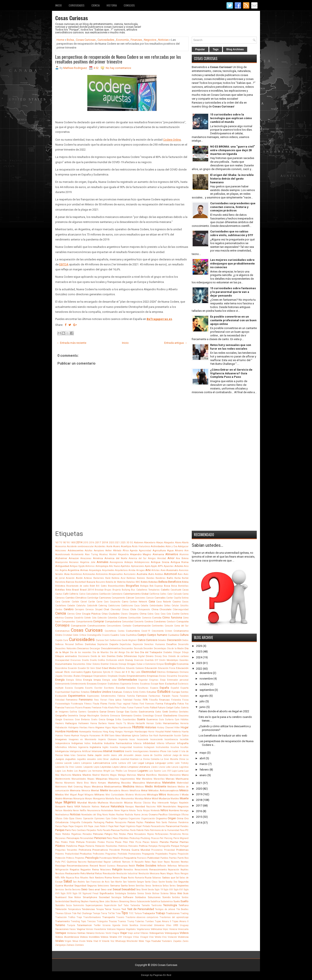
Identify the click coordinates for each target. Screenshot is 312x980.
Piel (162, 838)
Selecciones (103, 886)
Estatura (128, 692)
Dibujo (185, 652)
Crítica (83, 635)
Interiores (97, 751)
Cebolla (144, 606)
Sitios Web (176, 893)
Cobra (150, 614)
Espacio (154, 688)
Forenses (150, 704)
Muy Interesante (160, 803)
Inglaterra (95, 747)
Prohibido (122, 854)
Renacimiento (141, 870)
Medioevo (172, 787)
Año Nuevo (114, 566)
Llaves (154, 767)
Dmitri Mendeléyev (169, 660)
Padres (110, 822)
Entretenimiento (78, 684)
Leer (135, 763)
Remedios (128, 870)
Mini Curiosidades (115, 795)
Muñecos (103, 803)
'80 (64, 543)
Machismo (66, 775)
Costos (121, 631)
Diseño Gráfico (98, 660)
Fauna (175, 696)
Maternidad (183, 783)
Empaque (87, 676)
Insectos (114, 747)
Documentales (64, 664)
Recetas (185, 862)
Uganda (116, 925)
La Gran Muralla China (173, 759)
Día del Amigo (117, 652)
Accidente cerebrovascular (80, 546)
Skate (186, 893)
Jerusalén (128, 755)
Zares (185, 941)
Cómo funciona (172, 617)
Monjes (89, 799)
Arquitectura (121, 570)
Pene (130, 834)
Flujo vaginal (123, 704)
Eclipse (160, 664)
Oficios (59, 819)
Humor (75, 735)
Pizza (138, 842)
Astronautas (89, 574)
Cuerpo (142, 635)
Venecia (173, 929)
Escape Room (158, 684)
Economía (122, 40)
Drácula (114, 664)
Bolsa (70, 40)
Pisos (118, 842)
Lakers (77, 763)
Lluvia (162, 767)
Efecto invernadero (73, 672)
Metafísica (135, 791)
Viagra (116, 933)
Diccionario (84, 656)
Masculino (139, 783)
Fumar (130, 708)
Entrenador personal (178, 680)
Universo (159, 925)
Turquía (71, 925)
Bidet (92, 586)
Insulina (175, 747)
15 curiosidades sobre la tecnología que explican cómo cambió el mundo (231, 118)
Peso (115, 838)
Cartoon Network (138, 602)
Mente (104, 790)
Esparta (184, 688)
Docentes (184, 660)
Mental (95, 790)
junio (203, 707)
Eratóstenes (114, 684)
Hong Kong (108, 732)
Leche (114, 763)
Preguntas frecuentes (66, 850)
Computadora (113, 621)
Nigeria (124, 810)
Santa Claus (151, 882)
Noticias (163, 40)
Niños (164, 810)
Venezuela (183, 929)
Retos (98, 873)
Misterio (130, 795)
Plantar (174, 842)
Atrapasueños (116, 574)
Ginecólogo (148, 716)
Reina (95, 870)
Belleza (163, 582)
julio (202, 701)
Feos (96, 700)
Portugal (184, 846)
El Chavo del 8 (119, 672)
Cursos (100, 640)
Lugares (143, 771)
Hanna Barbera (98, 723)
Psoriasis (142, 858)
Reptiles (184, 870)
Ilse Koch (154, 736)
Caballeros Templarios (148, 590)
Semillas (140, 886)
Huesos (59, 736)
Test (124, 909)
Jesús (138, 755)
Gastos (134, 712)
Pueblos (164, 858)
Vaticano (111, 929)
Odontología (174, 815)
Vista (89, 941)
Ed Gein (91, 668)
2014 (79, 542)
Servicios (60, 890)
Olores (79, 819)
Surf (120, 905)
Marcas (170, 779)
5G (132, 543)
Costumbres (133, 631)
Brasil (76, 590)
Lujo (174, 771)
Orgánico (123, 819)
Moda (185, 795)
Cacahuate (176, 590)
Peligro (108, 834)
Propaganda (148, 854)
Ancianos (74, 562)
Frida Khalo (108, 708)
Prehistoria (85, 850)
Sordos (185, 897)
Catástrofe (92, 606)
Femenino (72, 700)
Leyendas (106, 767)
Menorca (86, 791)
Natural (105, 806)
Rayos (167, 862)
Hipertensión (125, 728)
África (126, 551)
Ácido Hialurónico (141, 546)
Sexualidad (128, 889)
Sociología (116, 897)
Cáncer (130, 598)
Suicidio (60, 905)
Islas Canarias (78, 755)
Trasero (120, 917)
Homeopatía (85, 732)
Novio (105, 815)
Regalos (75, 870)
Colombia (112, 618)
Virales (59, 941)
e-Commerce (150, 664)
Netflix (83, 810)
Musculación (116, 803)
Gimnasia (115, 716)
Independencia (63, 743)
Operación (88, 819)
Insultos (184, 747)
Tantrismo (156, 905)
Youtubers (167, 941)
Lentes (170, 763)
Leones (79, 767)
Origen (172, 818)
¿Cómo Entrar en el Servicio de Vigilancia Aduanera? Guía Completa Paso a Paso (231, 373)
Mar (139, 779)
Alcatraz (104, 554)
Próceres (60, 854)
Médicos (140, 787)
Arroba (132, 570)
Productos (86, 854)
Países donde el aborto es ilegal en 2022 (224, 711)
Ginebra (137, 716)
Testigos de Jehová (165, 909)
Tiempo (96, 913)
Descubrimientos (111, 648)
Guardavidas (129, 720)
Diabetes (168, 652)
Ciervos (71, 614)
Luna (181, 771)
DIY (157, 660)
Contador (127, 626)
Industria (97, 743)
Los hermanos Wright (99, 771)
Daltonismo (115, 640)
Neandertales (170, 807)
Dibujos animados (66, 656)
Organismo (134, 819)
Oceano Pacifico (158, 815)
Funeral (138, 708)
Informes (72, 747)
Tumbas (149, 921)
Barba (178, 578)
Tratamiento (63, 921)
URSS (176, 925)
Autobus (159, 574)
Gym (177, 720)
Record (94, 866)
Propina (173, 854)
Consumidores (114, 626)
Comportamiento (84, 622)
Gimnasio (127, 716)
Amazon (74, 558)
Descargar (95, 648)
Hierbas (83, 728)
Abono (178, 543)
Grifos (118, 720)
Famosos (142, 696)
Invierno (154, 751)
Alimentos (172, 554)
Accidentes (100, 546)
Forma (159, 704)
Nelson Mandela (64, 810)
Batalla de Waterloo (116, 582)
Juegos (60, 759)
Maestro (105, 775)
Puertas (173, 858)
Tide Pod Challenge (82, 913)
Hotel (168, 732)
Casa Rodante (164, 602)
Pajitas (140, 822)
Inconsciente (156, 739)
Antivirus (90, 566)
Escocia (69, 688)
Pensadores (140, 834)
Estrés (143, 692)
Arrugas (141, 570)
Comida (157, 618)
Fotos (181, 704)
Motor (148, 798)
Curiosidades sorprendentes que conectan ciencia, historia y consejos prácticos (233, 207)
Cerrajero (79, 609)
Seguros (92, 886)
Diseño (85, 660)
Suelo (177, 901)
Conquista (182, 621)
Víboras (144, 933)
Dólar (89, 664)
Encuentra (172, 676)
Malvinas (132, 775)
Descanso (83, 648)
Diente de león (98, 656)
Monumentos (128, 799)
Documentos (79, 664)
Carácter (66, 602)
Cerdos (59, 609)
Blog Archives (235, 49)
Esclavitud (171, 684)
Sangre (140, 882)
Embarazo (173, 672)
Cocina (69, 618)
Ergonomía (126, 684)
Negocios (150, 40)
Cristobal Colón (71, 635)
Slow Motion (75, 897)
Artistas (156, 570)
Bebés (144, 582)
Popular (200, 49)
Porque (175, 846)
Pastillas (125, 830)
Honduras (97, 732)
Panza (58, 826)
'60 (57, 543)
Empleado (113, 676)
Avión (79, 578)
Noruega (184, 810)
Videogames (157, 933)
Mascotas (126, 783)
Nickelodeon (107, 810)
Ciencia (96, 5)
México (184, 790)
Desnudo (138, 648)
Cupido (59, 640)
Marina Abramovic (65, 783)
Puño (58, 862)
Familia (131, 696)
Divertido (149, 660)
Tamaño (146, 905)
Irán (169, 751)
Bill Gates (101, 586)
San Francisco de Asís (98, 882)
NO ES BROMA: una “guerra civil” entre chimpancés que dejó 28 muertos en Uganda (232, 150)
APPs (160, 566)
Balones (141, 578)
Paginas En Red (162, 975)
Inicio (58, 5)
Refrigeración (62, 870)
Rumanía (140, 878)
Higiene (100, 727)
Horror (151, 732)
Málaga (122, 775)
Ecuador (82, 668)
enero (203, 775)
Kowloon (134, 759)
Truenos (122, 921)
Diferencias (130, 656)
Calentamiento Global (136, 594)
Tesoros (116, 909)
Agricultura (159, 550)
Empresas (153, 676)
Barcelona (60, 582)
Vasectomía (100, 929)
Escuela (120, 688)
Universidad (146, 925)
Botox (69, 590)
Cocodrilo (79, 618)
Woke (141, 941)
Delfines (79, 644)
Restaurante (72, 873)
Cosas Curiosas (72, 18)
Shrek (144, 890)
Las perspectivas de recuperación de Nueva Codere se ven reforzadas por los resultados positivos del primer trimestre (118, 59)
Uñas (169, 925)
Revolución (109, 873)
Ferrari (104, 700)
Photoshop (135, 838)
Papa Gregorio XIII (78, 826)
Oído (66, 819)
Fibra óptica (115, 700)
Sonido (166, 897)
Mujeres (70, 802)
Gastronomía (146, 712)
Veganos (121, 929)
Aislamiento (77, 554)
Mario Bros (83, 783)
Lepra (97, 767)
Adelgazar (183, 546)
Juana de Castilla (152, 755)
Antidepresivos (142, 562)
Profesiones (99, 854)
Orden (114, 819)
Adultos (89, 551)
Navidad (140, 806)
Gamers (82, 712)
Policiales (133, 846)
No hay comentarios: (119, 68)
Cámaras (60, 598)
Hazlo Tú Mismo (125, 723)
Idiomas (126, 735)
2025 (123, 543)
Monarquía (79, 799)
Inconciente (143, 739)
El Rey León (134, 672)
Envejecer (102, 684)
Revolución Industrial (127, 874)
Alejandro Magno (141, 554)
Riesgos (184, 874)
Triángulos (102, 921)
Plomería (90, 846)
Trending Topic (78, 921)
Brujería (117, 590)
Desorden (148, 648)
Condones (160, 621)
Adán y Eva (171, 546)
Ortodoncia (62, 822)
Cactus (59, 594)
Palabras (150, 822)
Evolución (61, 696)
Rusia (148, 878)
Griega (110, 719)
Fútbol (154, 707)
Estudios (164, 692)
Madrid (96, 775)
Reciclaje (60, 866)
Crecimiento (158, 631)
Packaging (99, 822)
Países (131, 822)
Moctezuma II (174, 795)
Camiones (105, 598)
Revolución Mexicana (149, 874)
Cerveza (89, 609)
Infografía (183, 743)
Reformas (172, 866)
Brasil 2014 (87, 590)
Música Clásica (142, 803)
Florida (112, 704)
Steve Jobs (105, 901)
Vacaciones (62, 929)
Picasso (155, 838)
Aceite (109, 546)
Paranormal (173, 826)
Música (128, 803)
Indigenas (77, 743)
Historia (112, 5)
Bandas (150, 578)
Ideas (118, 736)
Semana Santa (119, 886)
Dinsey (158, 656)
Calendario (117, 594)
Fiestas (137, 700)
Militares (99, 795)
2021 (117, 543)
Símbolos (132, 893)
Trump (131, 921)
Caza (137, 606)
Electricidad (149, 672)
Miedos (59, 795)
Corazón (169, 626)
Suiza (69, 905)
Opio (108, 819)
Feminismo (86, 700)
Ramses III (128, 862)
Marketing (114, 783)
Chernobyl (116, 609)
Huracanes (95, 736)
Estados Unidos (101, 692)
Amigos (152, 558)
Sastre (162, 882)
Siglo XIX (168, 890)
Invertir (128, 751)
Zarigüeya (60, 945)
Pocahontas (112, 846)
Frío (117, 707)
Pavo (182, 830)
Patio (147, 830)
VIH (120, 937)
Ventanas (72, 933)
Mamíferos (151, 775)
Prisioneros (157, 850)
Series (173, 886)
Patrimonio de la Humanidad (165, 830)
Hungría (84, 736)
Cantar (170, 598)
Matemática (154, 783)
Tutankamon (84, 925)
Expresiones (93, 696)
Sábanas (157, 878)
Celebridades (156, 606)
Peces (58, 834)
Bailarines (99, 578)
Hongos (119, 732)
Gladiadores (170, 716)
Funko (146, 708)
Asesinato (172, 570)
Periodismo (175, 834)
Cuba (123, 635)
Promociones (135, 854)
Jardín (106, 755)
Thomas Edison (63, 913)
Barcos (70, 582)
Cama (185, 594)
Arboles (179, 566)
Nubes (112, 815)
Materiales (169, 783)
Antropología (102, 566)
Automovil (170, 574)
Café (66, 594)
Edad (98, 668)
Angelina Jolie (88, 562)
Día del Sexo (133, 652)
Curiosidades (77, 5)
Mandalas (163, 775)
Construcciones (96, 626)
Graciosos (68, 720)
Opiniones (99, 819)
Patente (140, 830)
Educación (151, 668)
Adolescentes (76, 550)
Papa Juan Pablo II (98, 826)
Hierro (91, 728)
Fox (187, 704)
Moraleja (139, 799)
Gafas (177, 708)
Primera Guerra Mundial (136, 850)
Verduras (100, 933)
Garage (120, 712)
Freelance (97, 708)
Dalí (107, 640)
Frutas (123, 708)
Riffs (58, 878)
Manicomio (175, 775)
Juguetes (70, 759)
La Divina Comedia (149, 759)
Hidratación (61, 728)
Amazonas (86, 558)
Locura (175, 767)
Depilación (103, 644)
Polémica (123, 846)
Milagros (89, 795)
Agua (170, 550)
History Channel (165, 728)
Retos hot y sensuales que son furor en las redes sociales (231, 347)
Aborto (185, 543)
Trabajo (161, 913)
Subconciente (143, 901)
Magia (113, 775)
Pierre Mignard (181, 838)
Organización (148, 819)
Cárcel (84, 602)
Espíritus (75, 692)
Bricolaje (99, 590)
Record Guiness (107, 866)
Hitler (177, 728)
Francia (60, 707)
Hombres (72, 731)
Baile (108, 578)
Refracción (183, 866)
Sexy (138, 890)
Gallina (73, 712)
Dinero (150, 656)
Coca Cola (166, 614)
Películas (98, 834)
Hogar (185, 727)
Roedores (99, 878)
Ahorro (179, 550)
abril (202, 758)
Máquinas (102, 779)
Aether (109, 551)
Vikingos (128, 937)
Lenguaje (160, 763)
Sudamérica (167, 901)
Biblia (185, 582)
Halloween (84, 723)
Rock (92, 878)
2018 (105, 542)
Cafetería (74, 594)
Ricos (177, 874)
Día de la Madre (176, 648)
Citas (105, 614)
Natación (86, 807)
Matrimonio (61, 787)
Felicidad (60, 700)
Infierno (160, 743)
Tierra (104, 913)
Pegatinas (76, 834)
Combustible (134, 618)
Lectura (122, 763)
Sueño (184, 901)
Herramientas (171, 723)
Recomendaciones (78, 866)
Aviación (70, 578)
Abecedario (150, 543)
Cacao (185, 590)
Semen (132, 886)
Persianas (60, 838)
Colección (102, 618)
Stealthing (75, 901)
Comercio (147, 618)
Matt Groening (75, 787)
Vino (164, 937)
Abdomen (139, 543)
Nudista (129, 815)
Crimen (169, 631)
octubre (204, 684)
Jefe (120, 755)
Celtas (167, 606)
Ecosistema (61, 668)
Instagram (149, 747)
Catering (103, 606)
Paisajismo (121, 822)
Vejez (166, 929)
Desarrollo (183, 644)
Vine (151, 937)
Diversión (139, 660)
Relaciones (106, 870)
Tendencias (88, 909)
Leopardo (88, 767)
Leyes (115, 767)
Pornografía (164, 846)
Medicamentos (113, 787)
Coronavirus (62, 631)
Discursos (76, 660)
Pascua (115, 830)
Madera (77, 775)
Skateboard (61, 897)
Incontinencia (171, 739)
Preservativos (100, 850)
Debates (162, 640)
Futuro (162, 707)
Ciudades (114, 614)
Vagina (81, 929)
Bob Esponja (156, 586)
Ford (142, 704)
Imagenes (61, 739)
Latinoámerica (102, 763)
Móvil (155, 798)
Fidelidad (128, 700)
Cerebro (69, 609)
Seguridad (80, 886)
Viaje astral (134, 933)
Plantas (184, 842)
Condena (149, 622)
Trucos (113, 921)
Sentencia (157, 886)
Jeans (114, 755)
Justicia (115, 759)
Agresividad (145, 551)
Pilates (64, 842)
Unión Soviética (130, 925)
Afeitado (117, 551)
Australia (142, 574)
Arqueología (95, 570)
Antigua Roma (180, 562)
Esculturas (143, 688)
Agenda (134, 551)
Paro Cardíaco (79, 830)
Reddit (132, 866)
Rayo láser (157, 862)
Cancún (150, 598)
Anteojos (129, 562)
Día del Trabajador (151, 652)
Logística (184, 767)
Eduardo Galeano (135, 668)
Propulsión (183, 854)
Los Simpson (130, 771)
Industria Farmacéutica (118, 743)
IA (102, 736)
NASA (77, 807)
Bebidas (153, 582)
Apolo (148, 566)
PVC (63, 862)
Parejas (60, 830)
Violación (172, 937)
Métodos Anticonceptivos (163, 790)
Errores (135, 684)
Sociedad (104, 897)
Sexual (117, 889)
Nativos (96, 807)
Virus (75, 941)
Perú (109, 838)
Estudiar (152, 692)
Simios (141, 893)
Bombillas (183, 586)
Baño (170, 578)
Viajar (123, 933)
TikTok (111, 913)
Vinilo (158, 937)
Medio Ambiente (156, 786)
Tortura (138, 913)
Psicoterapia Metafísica (111, 858)
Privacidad (169, 850)
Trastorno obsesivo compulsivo (142, 917)
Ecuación (72, 668)
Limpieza (133, 767)
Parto (99, 830)
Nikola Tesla (136, 810)
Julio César (103, 759)
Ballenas (131, 578)
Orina (180, 818)
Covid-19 (146, 631)
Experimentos (77, 696)
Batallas (131, 582)
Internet (108, 751)
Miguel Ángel (77, 795)
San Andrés (79, 882)
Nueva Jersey (141, 815)
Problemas (182, 850)
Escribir (98, 688)
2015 (86, 543)
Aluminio (184, 554)
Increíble (184, 739)
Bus (133, 590)
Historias (150, 727)
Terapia (100, 909)
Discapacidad (62, 660)
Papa (65, 826)
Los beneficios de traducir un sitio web (223, 736)
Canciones (140, 598)
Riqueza (70, 878)
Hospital (160, 732)
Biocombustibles (116, 586)
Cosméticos (110, 631)
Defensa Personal (65, 644)
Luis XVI (166, 771)
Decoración (174, 640)
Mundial (82, 803)
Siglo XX (77, 893)
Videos (184, 933)
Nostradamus (62, 815)
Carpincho (115, 602)
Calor (170, 594)
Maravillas (159, 779)
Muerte (184, 798)
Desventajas (160, 648)
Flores (104, 704)
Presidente (115, 850)
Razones (175, 862)
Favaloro (184, 696)
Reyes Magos (167, 874)
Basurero (100, 582)
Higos (108, 728)
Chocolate (165, 609)
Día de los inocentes (81, 652)
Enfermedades (128, 680)
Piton (125, 842)
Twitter (97, 925)
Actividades (158, 546)
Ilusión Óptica (181, 736)
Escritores (109, 688)
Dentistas (90, 644)
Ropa (124, 878)
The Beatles (182, 909)
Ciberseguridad (181, 609)
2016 (92, 543)
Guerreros (152, 719)
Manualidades (79, 779)
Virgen (68, 941)
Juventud (125, 759)
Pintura (80, 842)
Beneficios (175, 582)
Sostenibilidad (62, 901)
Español (175, 688)
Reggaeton (86, 870)
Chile (133, 609)
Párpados (91, 830)
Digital (141, 656)
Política (143, 846)
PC (187, 830)
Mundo (92, 803)
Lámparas (87, 763)
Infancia (137, 743)
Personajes (73, 838)
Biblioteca (60, 586)
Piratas (101, 842)
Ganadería (93, 712)
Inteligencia (62, 751)
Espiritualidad (63, 692)
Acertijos (126, 546)
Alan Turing (91, 554)
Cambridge (93, 598)
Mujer (59, 802)
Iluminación (166, 735)
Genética (173, 712)
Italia (90, 755)
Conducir (171, 622)
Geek (165, 712)
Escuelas (131, 688)
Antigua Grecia (160, 562)
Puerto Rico (183, 858)
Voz (112, 941)
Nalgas (174, 803)
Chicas (126, 609)
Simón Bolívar (152, 893)
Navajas (130, 807)
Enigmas (154, 680)
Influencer (171, 743)
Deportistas (125, 644)
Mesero (125, 791)
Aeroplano (99, 551)
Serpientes (183, 886)
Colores (123, 618)
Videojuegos (172, 933)
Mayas (87, 787)
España (164, 688)
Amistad (162, 558)
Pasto (133, 830)
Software (128, 897)
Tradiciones (173, 913)
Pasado (106, 830)
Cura (66, 640)
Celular (175, 606)
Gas (127, 712)
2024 (199, 657)
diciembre (206, 673)
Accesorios (61, 546)
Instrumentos (162, 747)
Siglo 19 (159, 890)
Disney (129, 660)
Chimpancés (144, 609)
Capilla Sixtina (181, 598)
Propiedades (162, 854)
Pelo (116, 834)
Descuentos (127, 648)
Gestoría (105, 716)
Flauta (96, 704)
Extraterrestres (108, 696)
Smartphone (90, 897)
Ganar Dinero (107, 712)
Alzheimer (61, 558)
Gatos (158, 712)
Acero (117, 546)
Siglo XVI (178, 890)
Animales (102, 562)
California (154, 594)
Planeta (164, 842)
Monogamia (99, 799)
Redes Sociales (146, 866)
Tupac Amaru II (163, 921)
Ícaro (112, 736)
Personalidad (87, 838)
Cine (78, 614)
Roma (108, 878)
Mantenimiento (63, 779)
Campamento (118, 598)
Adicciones (61, 551)
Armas (84, 570)
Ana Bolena (182, 558)
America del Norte (116, 558)
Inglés (105, 747)
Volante (106, 941)
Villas (136, 937)
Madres (87, 775)
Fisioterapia (77, 704)
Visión (82, 941)
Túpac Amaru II (180, 921)
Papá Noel (114, 826)
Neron (76, 810)
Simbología (121, 893)
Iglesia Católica (140, 736)
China (155, 609)
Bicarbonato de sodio (77, 586)
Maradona (147, 779)
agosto (204, 696)
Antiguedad (62, 566)
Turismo (60, 925)
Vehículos (156, 929)
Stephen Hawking (90, 901)
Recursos (122, 866)
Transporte (109, 917)
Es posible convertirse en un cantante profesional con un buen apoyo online (233, 320)
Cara (58, 602)
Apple (154, 566)
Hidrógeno (73, 728)
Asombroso (76, 574)
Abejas (160, 543)
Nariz (70, 806)
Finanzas (136, 40)
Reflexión (162, 866)
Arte (148, 570)
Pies (57, 842)
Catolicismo (114, 606)
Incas (132, 739)
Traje (79, 917)
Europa (176, 692)
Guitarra (169, 720)
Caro (106, 602)
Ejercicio (97, 672)
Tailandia (135, 905)
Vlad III (97, 941)
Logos (58, 771)
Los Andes (68, 771)
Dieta (120, 656)
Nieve (117, 810)
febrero (204, 770)
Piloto (72, 842)
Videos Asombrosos (67, 937)
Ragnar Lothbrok (112, 862)
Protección (60, 858)
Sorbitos (176, 897)
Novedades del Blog (91, 815)
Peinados (87, 834)
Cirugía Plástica (91, 614)
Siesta (151, 890)
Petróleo (124, 838)
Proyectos (80, 858)
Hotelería (176, 732)
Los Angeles (80, 771)
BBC (138, 582)
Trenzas (91, 921)
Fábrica (121, 696)
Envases (92, 684)
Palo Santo (162, 822)
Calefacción (105, 594)
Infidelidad (149, 743)
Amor (171, 558)
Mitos (162, 794)
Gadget (170, 708)
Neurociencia (94, 810)
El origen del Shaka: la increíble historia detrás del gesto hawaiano (232, 179)
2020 (111, 543)
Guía (161, 720)
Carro (125, 602)
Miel (67, 795)
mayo (203, 753)
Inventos (119, 751)
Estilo (136, 692)
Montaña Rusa (113, 799)
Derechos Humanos (155, 644)
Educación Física (167, 668)
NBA (159, 807)
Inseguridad (126, 747)
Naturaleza (117, 806)
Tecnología (170, 905)
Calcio (82, 594)
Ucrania (106, 925)
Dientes (111, 656)
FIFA (145, 700)
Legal (141, 763)
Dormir (105, 664)
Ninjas (146, 810)
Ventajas (61, 933)
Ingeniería (83, 747)
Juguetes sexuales (86, 759)
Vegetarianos (143, 929)
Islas (67, 755)
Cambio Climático (76, 598)
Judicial (167, 755)
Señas (166, 886)
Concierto (139, 622)
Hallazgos (71, 723)
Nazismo (151, 807)
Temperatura (74, 909)
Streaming (124, 901)
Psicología (92, 858)
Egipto (87, 672)
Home (60, 40)
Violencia (183, 937)
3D (128, 543)
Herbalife (140, 723)
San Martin (116, 882)
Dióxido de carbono (178, 656)
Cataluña (81, 606)
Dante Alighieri (129, 640)
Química (72, 862)
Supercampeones (94, 905)
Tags (216, 49)
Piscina (110, 842)
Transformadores (92, 917)
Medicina (129, 786)
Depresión (138, 644)
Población (100, 846)
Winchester (132, 941)
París (68, 830)
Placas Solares (150, 842)
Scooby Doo (171, 882)
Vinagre (144, 937)
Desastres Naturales (66, 648)
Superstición (110, 905)
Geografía (61, 716)
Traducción (61, 917)
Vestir (109, 933)
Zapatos (177, 941)
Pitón (132, 842)
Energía (60, 680)
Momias (68, 798)
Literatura (144, 767)
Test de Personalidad (141, 909)
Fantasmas (154, 696)
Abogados (169, 543)
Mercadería (115, 791)
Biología (144, 586)
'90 (68, 543)
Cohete (87, 618)
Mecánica (97, 787)
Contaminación (142, 626)
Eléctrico (161, 672)
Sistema (165, 893)
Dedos (185, 640)
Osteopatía (87, 822)
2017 (98, 542)
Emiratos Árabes (72, 676)
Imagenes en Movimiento (82, 739)
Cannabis (160, 598)
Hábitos (184, 720)
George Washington (89, 716)
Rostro (131, 878)
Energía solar (110, 680)
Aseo (163, 570)
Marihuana (182, 779)
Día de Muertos (101, 652)
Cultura (184, 635)
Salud (68, 881)
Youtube (156, 941)
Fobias (135, 704)
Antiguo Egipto (77, 566)
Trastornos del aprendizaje (174, 917)
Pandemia (183, 822)
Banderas (161, 578)
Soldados (141, 897)
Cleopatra (134, 614)
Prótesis (70, 858)
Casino (177, 602)
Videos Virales (109, 937)
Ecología (170, 664)
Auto (151, 574)
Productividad (72, 854)
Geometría (73, 716)
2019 (199, 794)
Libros (123, 767)
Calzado (178, 594)
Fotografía (170, 704)
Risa (77, 878)
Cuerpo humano (157, 635)
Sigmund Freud (90, 893)
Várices (89, 929)
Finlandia (176, 700)
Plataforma (72, 846)
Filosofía (153, 700)
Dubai (140, 664)
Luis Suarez (155, 771)
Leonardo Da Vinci (65, 767)
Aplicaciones (138, 566)
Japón (98, 755)
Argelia (63, 570)
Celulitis (184, 606)
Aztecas (88, 578)
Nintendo (155, 810)
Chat (106, 609)
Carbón (75, 602)
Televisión (61, 909)
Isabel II (176, 751)
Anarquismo (62, 562)
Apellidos (125, 566)
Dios (165, 656)
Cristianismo (181, 631)
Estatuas (117, 692)
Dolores (96, 664)
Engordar (143, 680)
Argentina (73, 570)
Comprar (99, 621)
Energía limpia (92, 680)
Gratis (94, 720)
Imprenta (123, 739)
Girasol (158, 716)
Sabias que (169, 878)
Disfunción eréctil (115, 660)
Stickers (115, 901)
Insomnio (138, 747)
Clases (124, 614)
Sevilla (68, 890)
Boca (167, 586)
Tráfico (72, 917)
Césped (99, 609)
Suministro (79, 905)
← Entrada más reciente (71, 343)
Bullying (126, 590)
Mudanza (164, 798)
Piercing (168, 838)
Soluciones (154, 897)
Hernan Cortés (154, 723)
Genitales (184, 712)
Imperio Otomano (107, 739)
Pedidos (66, 834)
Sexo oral (106, 889)
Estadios (85, 692)
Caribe (92, 602)
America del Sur (138, 558)
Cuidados (174, 635)
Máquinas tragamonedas (122, 779)
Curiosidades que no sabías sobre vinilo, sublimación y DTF (232, 233)
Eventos (185, 692)
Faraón (166, 696)
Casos (185, 602)
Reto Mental (87, 873)
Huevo (67, 736)
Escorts (89, 688)
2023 (199, 663)
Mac (57, 775)
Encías (162, 676)
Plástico (60, 846)
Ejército (107, 672)
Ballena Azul (119, 578)
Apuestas (169, 566)
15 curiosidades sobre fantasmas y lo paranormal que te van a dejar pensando (233, 292)
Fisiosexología (63, 704)
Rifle (63, 878)
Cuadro (115, 635)
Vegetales (131, 929)
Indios (87, 743)
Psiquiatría (130, 858)
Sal (177, 878)
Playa (81, 846)
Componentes (68, 622)
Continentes (158, 626)
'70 (60, 543)
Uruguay (184, 925)
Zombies (79, 945)
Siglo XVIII (66, 893)
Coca (157, 614)
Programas (111, 854)
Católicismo (127, 606)
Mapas (91, 779)
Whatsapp (120, 941)
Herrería (184, 723)
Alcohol (113, 554)
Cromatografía (94, 635)
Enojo (163, 680)
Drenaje (122, 664)
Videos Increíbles (90, 937)
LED (129, 763)
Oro (186, 818)
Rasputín (139, 862)
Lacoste (68, 763)
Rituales (84, 878)
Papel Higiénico (128, 826)
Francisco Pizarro (74, 708)
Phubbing (145, 838)
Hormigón (129, 732)
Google (59, 720)
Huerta (185, 732)
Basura (91, 582)
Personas (100, 838)
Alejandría (123, 554)
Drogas (131, 664)
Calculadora (92, 594)
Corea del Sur (181, 626)
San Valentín (130, 882)
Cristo (59, 635)
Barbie (185, 578)
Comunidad (128, 622)
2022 (199, 669)
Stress (133, 901)
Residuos (60, 874)
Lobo (168, 767)
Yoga (148, 941)
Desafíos (171, 644)
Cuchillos (131, 635)
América (98, 558)
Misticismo (140, 795)
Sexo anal (94, 889)
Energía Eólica (74, 680)
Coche (176, 614)
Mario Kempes (98, 783)
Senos (148, 886)
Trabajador (149, 913)
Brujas (108, 590)
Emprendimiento (136, 676)
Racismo (82, 862)
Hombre (60, 731)
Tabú (126, 905)
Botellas (60, 590)
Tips (125, 913)
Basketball (80, 582)
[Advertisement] (122, 499)
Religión (117, 869)
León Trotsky (182, 763)
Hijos (115, 727)
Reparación (174, 870)
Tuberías (140, 921)
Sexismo (76, 890)
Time (118, 913)
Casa (152, 601)
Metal (144, 790)
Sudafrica (155, 901)
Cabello (165, 590)
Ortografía (75, 822)
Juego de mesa (180, 755)
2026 (199, 646)
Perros (185, 834)
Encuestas (183, 676)
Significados (107, 893)
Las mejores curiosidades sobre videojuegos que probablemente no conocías (232, 264)
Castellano (61, 606)
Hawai (111, 723)
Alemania (158, 554)
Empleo (122, 676)
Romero (116, 878)
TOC (131, 913)
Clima (143, 614)
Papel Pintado (143, 826)
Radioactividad (95, 862)
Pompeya (153, 846)
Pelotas (123, 834)
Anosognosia (116, 562)
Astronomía (102, 574)
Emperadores (100, 676)
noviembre (206, 679)
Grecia (102, 720)
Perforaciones (162, 834)
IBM (106, 736)
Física (185, 700)
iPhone (163, 751)
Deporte (114, 644)
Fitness (88, 704)
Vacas (73, 929)
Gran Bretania (82, 720)
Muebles (175, 799)
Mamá (141, 775)
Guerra (141, 719)
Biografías (132, 586)
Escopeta (79, 688)
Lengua (149, 763)
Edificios (121, 668)
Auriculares (130, 574)
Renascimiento (158, 870)
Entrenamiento (63, 684)
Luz (186, 771)
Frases (87, 707)
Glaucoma (183, 716)
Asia (67, 574)
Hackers (60, 723)
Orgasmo (161, 818)
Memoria (75, 790)
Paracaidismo (158, 826)
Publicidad (153, 858)
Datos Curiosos (148, 640)
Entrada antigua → (176, 343)
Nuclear (120, 815)
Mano (185, 775)
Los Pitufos (117, 771)
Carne (99, 602)
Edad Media (109, 668)
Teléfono (184, 905)
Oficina (185, 815)
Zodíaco (70, 945)
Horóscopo (141, 732)
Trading (184, 913)
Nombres (174, 810)
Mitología (152, 795)
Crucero (106, 635)
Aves (180, 574)
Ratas (148, 862)
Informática (61, 747)
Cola (94, 618)
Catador (71, 606)
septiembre (207, 690)
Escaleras (145, 684)
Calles (163, 594)
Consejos (129, 5)
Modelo (59, 799)
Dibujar (177, 652)
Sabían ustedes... (207, 545)
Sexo (84, 889)
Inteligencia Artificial (80, 751)
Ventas (81, 933)
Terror (108, 909)
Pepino (150, 834)
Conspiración (79, 626)
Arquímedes (108, 570)
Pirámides (91, 842)
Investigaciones (141, 751)
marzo (204, 764)
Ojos (72, 818)
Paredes (184, 826)
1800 (73, 543)
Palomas (173, 822)
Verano (90, 933)
